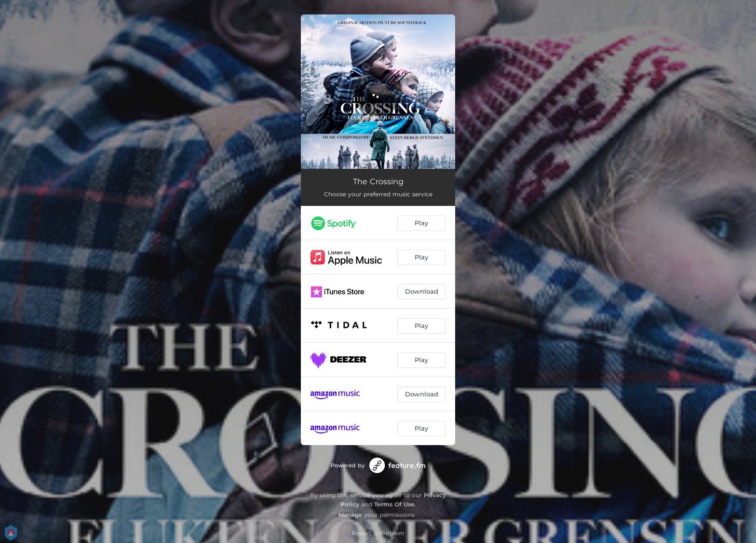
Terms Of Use (394, 504)
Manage (350, 515)
